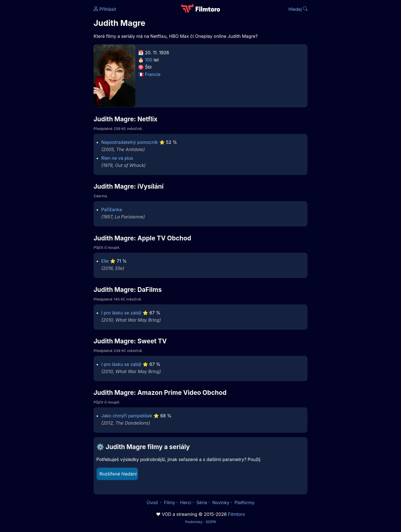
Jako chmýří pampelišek (127, 416)
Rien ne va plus (117, 158)
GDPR (211, 522)
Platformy (244, 503)
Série (202, 503)
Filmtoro (237, 514)
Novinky (221, 503)
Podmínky (194, 522)
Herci (186, 503)
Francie (153, 74)
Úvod (153, 503)
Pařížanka (112, 210)
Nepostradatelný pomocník (130, 142)
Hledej (298, 9)
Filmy (170, 503)
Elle (105, 261)
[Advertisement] (53, 86)
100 (149, 60)
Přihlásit (105, 9)
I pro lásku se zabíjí (121, 313)
